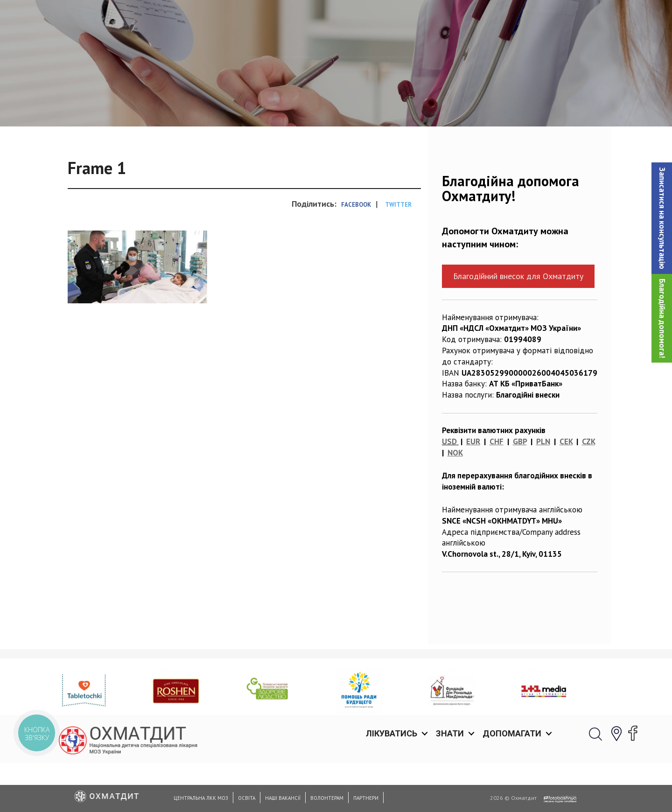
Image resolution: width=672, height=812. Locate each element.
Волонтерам (327, 798)
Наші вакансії (283, 798)
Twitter (398, 253)
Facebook (356, 253)
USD (449, 490)
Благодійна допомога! (662, 318)
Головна (77, 105)
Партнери (366, 798)
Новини (117, 105)
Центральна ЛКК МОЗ (201, 798)
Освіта (247, 798)
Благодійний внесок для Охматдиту (518, 324)
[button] (662, 218)
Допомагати (512, 18)
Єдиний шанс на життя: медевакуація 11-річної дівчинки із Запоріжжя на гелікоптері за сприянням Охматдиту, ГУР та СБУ (359, 105)
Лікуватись (392, 18)
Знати (450, 18)
